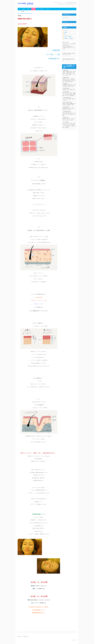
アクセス (47, 9)
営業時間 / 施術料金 (26, 9)
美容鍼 (33, 9)
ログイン (75, 640)
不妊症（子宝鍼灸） (40, 9)
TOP (19, 9)
